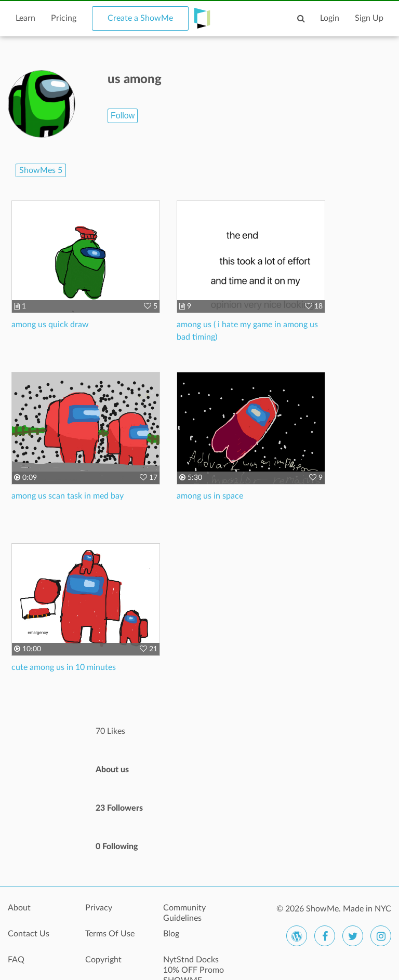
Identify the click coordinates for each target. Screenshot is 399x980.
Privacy (99, 908)
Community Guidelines (184, 913)
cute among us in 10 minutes (64, 667)
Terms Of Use (110, 934)
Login (330, 18)
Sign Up (369, 18)
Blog (171, 934)
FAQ (16, 960)
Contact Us (29, 934)
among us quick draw (50, 325)
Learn (25, 18)
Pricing (64, 18)
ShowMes (41, 170)
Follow (123, 116)
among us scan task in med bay (68, 496)
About (19, 908)
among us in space (210, 496)
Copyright (103, 960)
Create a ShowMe (140, 18)
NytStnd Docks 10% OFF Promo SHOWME (194, 965)
